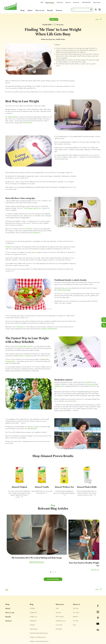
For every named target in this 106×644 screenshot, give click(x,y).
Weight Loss (54, 19)
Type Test (58, 592)
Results (50, 10)
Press (74, 604)
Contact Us (76, 2)
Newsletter (59, 609)
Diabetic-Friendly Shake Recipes (39, 621)
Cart (100, 10)
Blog (32, 584)
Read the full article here (22, 544)
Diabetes (32, 604)
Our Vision (76, 592)
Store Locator (97, 2)
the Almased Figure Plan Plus (24, 346)
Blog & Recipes (50, 2)
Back (7, 569)
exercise (34, 252)
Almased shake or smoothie (22, 356)
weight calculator (13, 117)
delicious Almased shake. (50, 329)
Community (60, 2)
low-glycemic (37, 233)
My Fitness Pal (28, 123)
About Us (68, 2)
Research (76, 596)
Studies (88, 382)
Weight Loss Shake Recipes (38, 617)
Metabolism (33, 600)
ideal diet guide (32, 429)
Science (59, 10)
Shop (23, 10)
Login (96, 10)
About (30, 10)
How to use (40, 10)
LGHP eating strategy (64, 290)
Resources (60, 584)
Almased (8, 247)
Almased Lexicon (61, 600)
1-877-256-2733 (86, 2)
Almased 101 (34, 592)
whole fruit (29, 229)
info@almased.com (68, 627)
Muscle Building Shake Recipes (39, 613)
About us (76, 584)
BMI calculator (60, 596)
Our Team (76, 600)
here (75, 401)
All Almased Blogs (53, 559)
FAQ (42, 2)
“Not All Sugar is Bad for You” (32, 208)
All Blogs (32, 588)
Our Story (76, 588)
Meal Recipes (34, 609)
